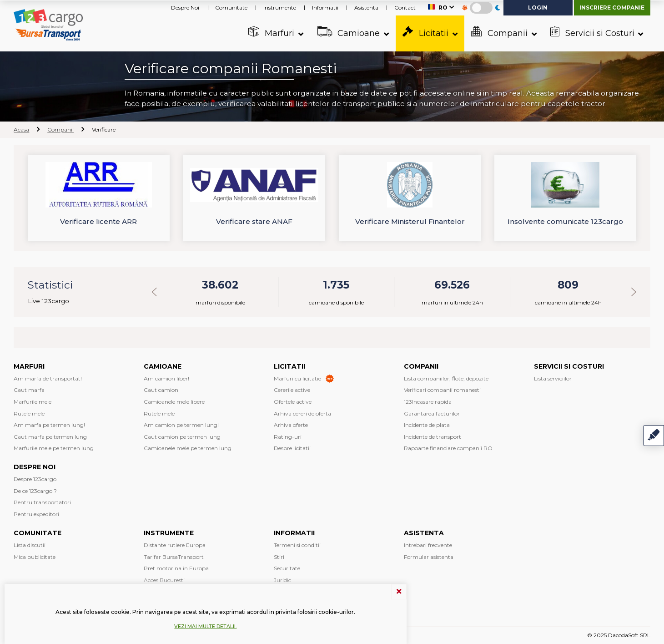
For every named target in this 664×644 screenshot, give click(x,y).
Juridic (282, 580)
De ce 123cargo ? (35, 491)
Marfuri (273, 32)
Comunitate (231, 8)
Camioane (350, 32)
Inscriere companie (612, 8)
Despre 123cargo (35, 479)
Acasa (21, 129)
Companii (501, 32)
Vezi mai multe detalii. (205, 626)
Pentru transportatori (42, 502)
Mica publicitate (35, 557)
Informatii (325, 8)
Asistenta (366, 8)
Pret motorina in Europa (176, 568)
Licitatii (427, 32)
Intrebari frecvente (428, 545)
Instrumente (280, 8)
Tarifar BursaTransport (174, 557)
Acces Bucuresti (164, 580)
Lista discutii (30, 545)
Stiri (279, 557)
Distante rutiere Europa (175, 545)
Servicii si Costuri (594, 32)
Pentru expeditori (36, 514)
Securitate (287, 568)
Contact (405, 8)
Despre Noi (185, 8)
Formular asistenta (429, 557)
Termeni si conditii (297, 545)
